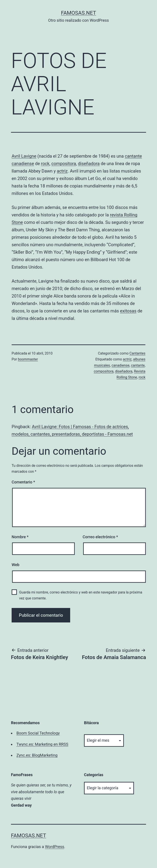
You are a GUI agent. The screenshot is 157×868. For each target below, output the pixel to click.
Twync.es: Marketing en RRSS (42, 744)
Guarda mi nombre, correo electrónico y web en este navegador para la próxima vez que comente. (81, 595)
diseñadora (89, 164)
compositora (64, 164)
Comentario (23, 482)
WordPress (54, 847)
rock (45, 164)
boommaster (28, 359)
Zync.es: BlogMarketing (37, 755)
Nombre (20, 537)
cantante (133, 156)
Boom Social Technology (38, 733)
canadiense (23, 164)
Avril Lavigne (24, 156)
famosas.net (78, 13)
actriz (62, 171)
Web (15, 565)
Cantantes (137, 353)
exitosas (128, 311)
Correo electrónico (100, 537)
